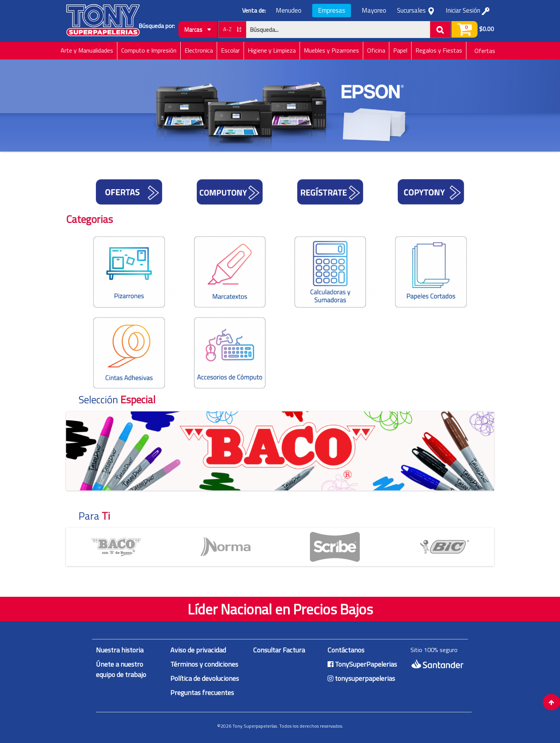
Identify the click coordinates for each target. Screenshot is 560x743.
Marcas (198, 29)
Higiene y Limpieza (272, 50)
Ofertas (485, 51)
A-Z (232, 29)
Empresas (332, 10)
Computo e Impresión (149, 50)
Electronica (199, 50)
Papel (400, 50)
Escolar (230, 50)
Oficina (376, 50)
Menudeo (289, 11)
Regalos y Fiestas (439, 50)
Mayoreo (374, 11)
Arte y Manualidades (87, 50)
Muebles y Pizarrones (331, 50)
